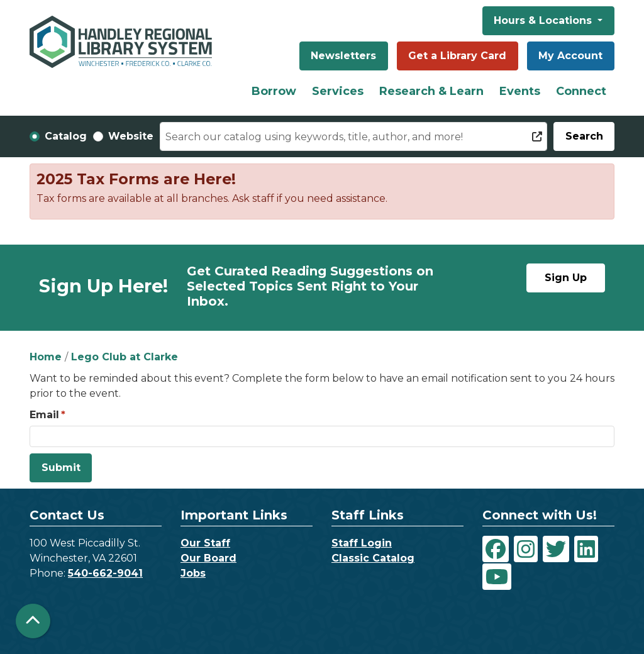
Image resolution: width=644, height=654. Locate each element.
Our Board (208, 558)
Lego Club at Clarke (125, 357)
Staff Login (362, 543)
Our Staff (205, 543)
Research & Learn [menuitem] (431, 91)
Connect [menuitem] (581, 91)
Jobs (193, 573)
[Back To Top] (33, 621)
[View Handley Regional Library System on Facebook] (496, 549)
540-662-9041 (105, 573)
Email (44, 415)
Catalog (66, 136)
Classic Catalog (373, 558)
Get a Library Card (457, 56)
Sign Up (566, 278)
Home (46, 357)
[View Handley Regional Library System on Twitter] (556, 549)
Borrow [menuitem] (274, 91)
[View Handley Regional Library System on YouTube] (497, 577)
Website (131, 136)
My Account (570, 56)
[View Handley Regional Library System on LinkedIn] (586, 549)
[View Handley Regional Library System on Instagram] (526, 549)
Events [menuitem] (520, 91)
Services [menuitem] (338, 91)
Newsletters (343, 56)
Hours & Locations (544, 20)
